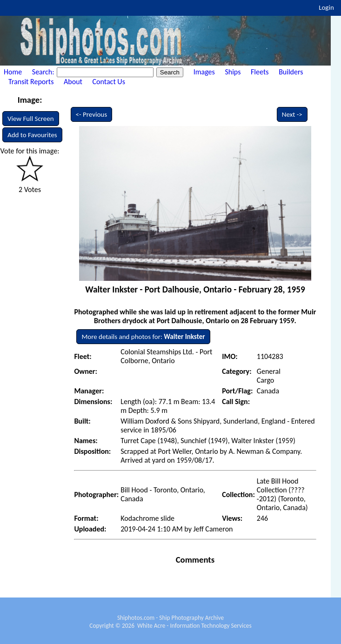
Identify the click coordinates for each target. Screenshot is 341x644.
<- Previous (92, 114)
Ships (233, 72)
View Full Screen (31, 119)
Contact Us (109, 82)
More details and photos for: (143, 337)
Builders (291, 72)
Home (13, 72)
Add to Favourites (32, 135)
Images (204, 72)
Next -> (292, 114)
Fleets (260, 72)
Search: (44, 72)
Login (326, 7)
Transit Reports (31, 82)
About (73, 82)
